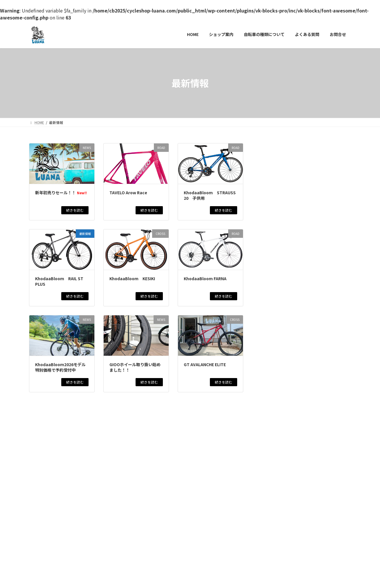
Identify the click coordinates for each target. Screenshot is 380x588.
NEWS (296, 161)
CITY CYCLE (300, 315)
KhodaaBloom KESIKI (132, 278)
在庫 (324, 341)
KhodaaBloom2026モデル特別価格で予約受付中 (60, 367)
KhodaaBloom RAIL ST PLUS (59, 281)
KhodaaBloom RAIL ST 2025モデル (301, 352)
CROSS (302, 238)
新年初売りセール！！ (61, 193)
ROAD (299, 187)
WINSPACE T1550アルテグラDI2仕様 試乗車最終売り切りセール (305, 380)
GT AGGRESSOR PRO (284, 484)
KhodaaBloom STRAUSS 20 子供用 (210, 195)
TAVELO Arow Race (128, 193)
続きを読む (75, 210)
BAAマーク (273, 410)
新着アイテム (330, 187)
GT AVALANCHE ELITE (205, 364)
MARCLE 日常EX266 (282, 461)
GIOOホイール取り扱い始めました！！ (135, 367)
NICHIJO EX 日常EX (282, 533)
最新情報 (280, 165)
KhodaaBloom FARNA (205, 278)
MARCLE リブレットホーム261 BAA (300, 326)
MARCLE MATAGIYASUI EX (289, 435)
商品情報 (331, 161)
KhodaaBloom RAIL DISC (288, 510)
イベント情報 (313, 161)
